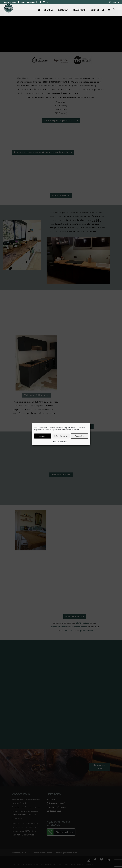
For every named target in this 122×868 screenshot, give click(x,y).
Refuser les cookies (61, 436)
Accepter (43, 436)
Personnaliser (79, 436)
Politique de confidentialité (60, 442)
